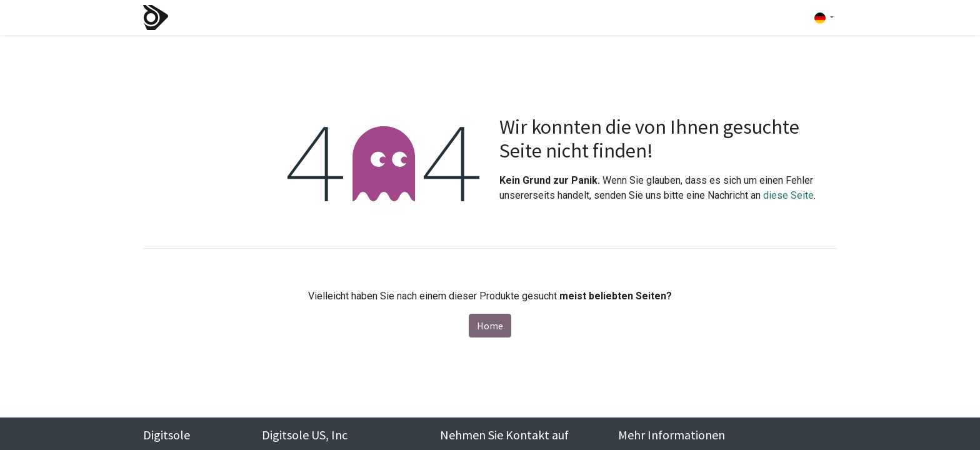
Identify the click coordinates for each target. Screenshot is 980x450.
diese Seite (788, 195)
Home (490, 326)
